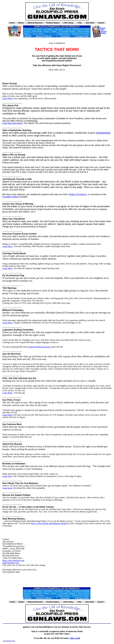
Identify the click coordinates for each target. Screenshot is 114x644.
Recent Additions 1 (39, 34)
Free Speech (59, 29)
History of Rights (83, 31)
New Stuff (90, 23)
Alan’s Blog (68, 23)
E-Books (27, 36)
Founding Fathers (11, 197)
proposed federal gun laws (39, 347)
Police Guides (37, 31)
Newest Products (44, 36)
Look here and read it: (13, 123)
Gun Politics (48, 29)
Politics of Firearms (78, 194)
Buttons (27, 34)
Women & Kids (64, 34)
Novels (54, 31)
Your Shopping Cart (9, 641)
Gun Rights (37, 29)
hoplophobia (103, 133)
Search (101, 23)
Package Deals (82, 36)
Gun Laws (28, 29)
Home (12, 23)
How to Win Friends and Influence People (49, 523)
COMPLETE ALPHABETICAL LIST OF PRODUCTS (57, 27)
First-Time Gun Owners (81, 34)
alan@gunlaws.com (11, 563)
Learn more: (8, 476)
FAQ (80, 23)
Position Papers (53, 23)
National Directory (35, 23)
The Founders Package (67, 31)
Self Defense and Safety (81, 29)
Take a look (75, 638)
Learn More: (8, 98)
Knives (47, 31)
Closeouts (65, 36)
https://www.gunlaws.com (13, 560)
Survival (27, 31)
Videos (68, 29)
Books (21, 23)
